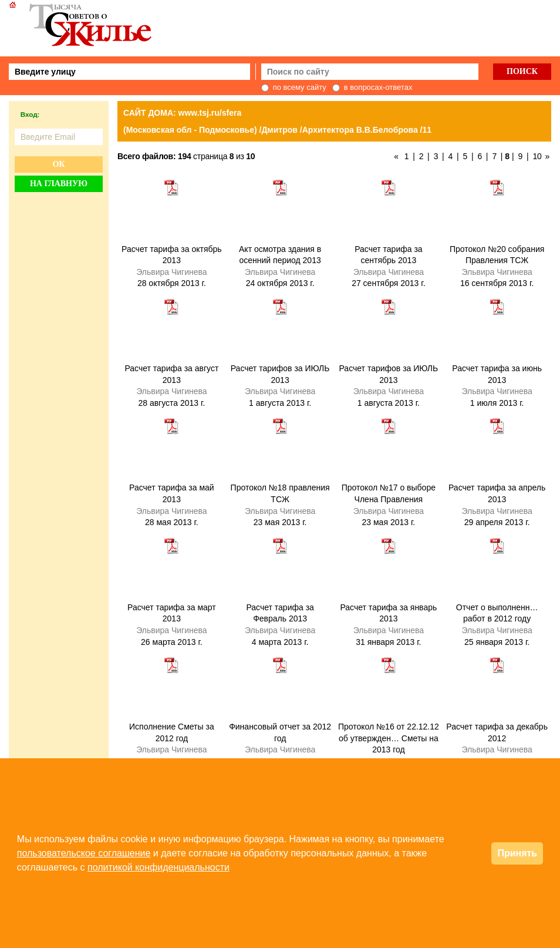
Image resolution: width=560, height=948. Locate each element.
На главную (59, 184)
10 (537, 156)
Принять (517, 853)
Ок (58, 164)
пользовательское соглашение (84, 853)
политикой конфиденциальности (158, 867)
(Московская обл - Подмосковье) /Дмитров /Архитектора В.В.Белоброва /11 (277, 130)
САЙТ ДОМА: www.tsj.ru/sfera (182, 113)
